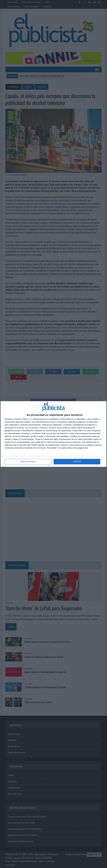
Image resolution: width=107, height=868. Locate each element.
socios (30, 419)
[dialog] (53, 434)
